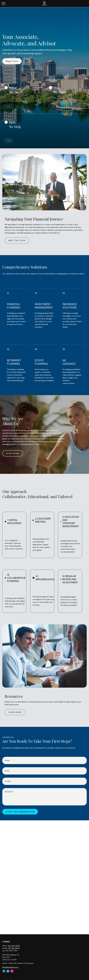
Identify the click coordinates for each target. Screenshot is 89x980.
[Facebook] (4, 971)
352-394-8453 (14, 946)
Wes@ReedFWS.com (10, 967)
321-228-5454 (14, 948)
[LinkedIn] (8, 971)
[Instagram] (12, 971)
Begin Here (12, 61)
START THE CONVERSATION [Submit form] (20, 812)
